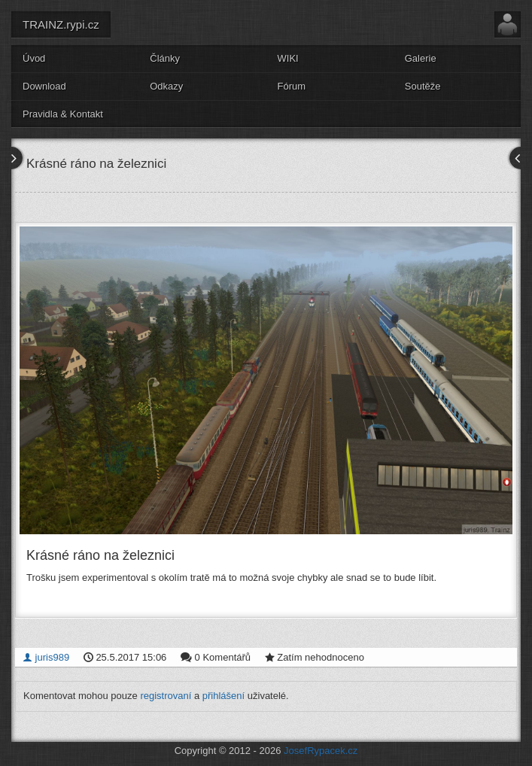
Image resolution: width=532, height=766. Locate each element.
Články (165, 58)
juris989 (46, 657)
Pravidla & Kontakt (63, 114)
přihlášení (223, 696)
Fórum (292, 86)
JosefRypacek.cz (321, 751)
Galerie (421, 58)
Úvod (34, 58)
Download (44, 86)
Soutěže (423, 86)
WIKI (288, 58)
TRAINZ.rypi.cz (61, 24)
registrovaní (166, 696)
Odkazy (166, 86)
